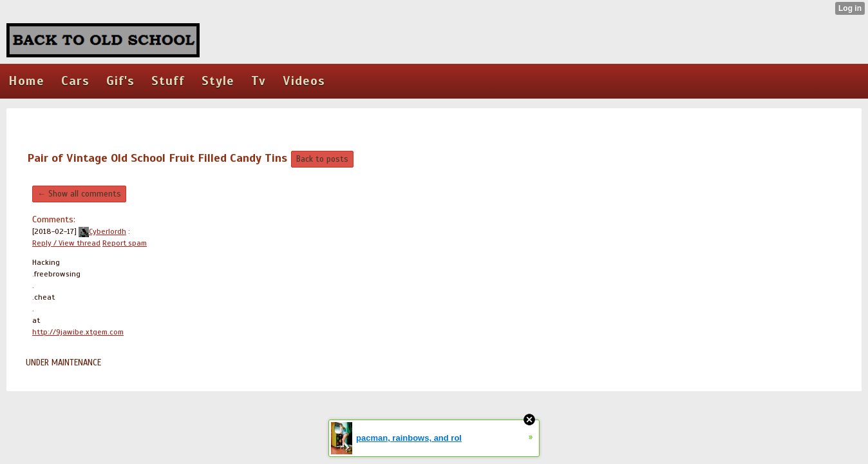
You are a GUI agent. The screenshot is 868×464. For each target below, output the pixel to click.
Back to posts (322, 159)
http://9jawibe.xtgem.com (78, 332)
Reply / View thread (66, 243)
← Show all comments (79, 194)
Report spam (125, 243)
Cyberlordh (102, 231)
